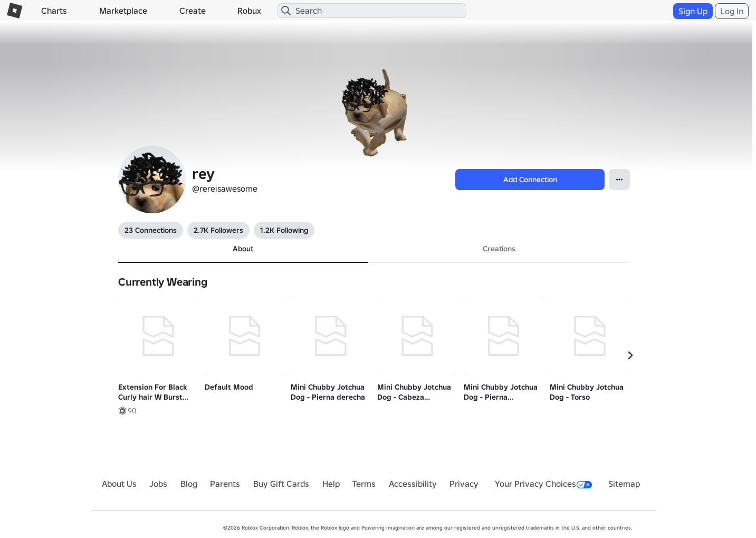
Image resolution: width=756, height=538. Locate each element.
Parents (225, 484)
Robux (249, 11)
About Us (119, 484)
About (243, 249)
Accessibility (413, 484)
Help (331, 484)
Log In (732, 11)
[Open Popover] (619, 180)
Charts (54, 11)
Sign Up (693, 11)
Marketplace (123, 11)
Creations (499, 249)
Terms (364, 484)
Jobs (158, 484)
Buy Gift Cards (281, 484)
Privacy (464, 484)
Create (193, 11)
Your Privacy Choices (543, 484)
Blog (189, 484)
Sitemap (624, 484)
